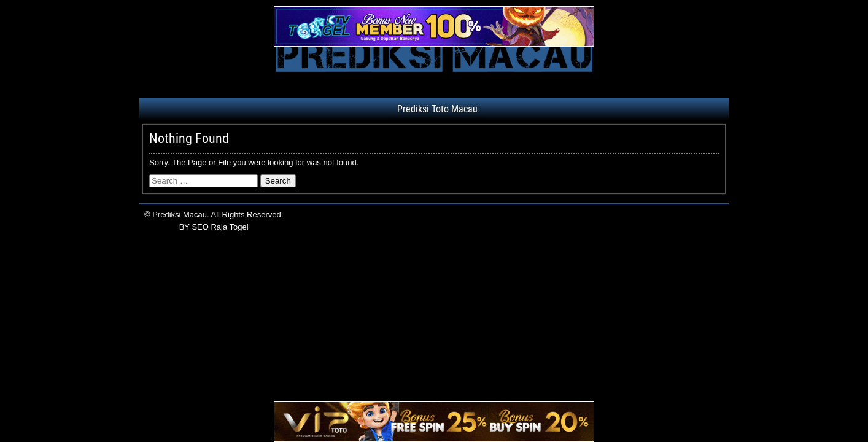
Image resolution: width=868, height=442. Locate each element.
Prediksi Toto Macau (437, 109)
